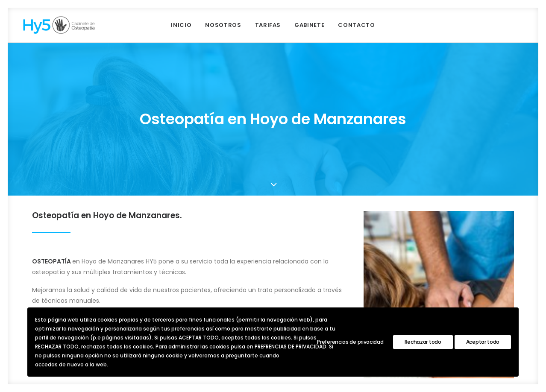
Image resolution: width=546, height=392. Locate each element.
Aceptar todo (483, 342)
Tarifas (268, 25)
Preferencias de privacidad (350, 342)
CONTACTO (356, 25)
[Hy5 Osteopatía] (59, 25)
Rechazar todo (423, 342)
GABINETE (309, 25)
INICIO (181, 25)
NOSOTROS (223, 25)
